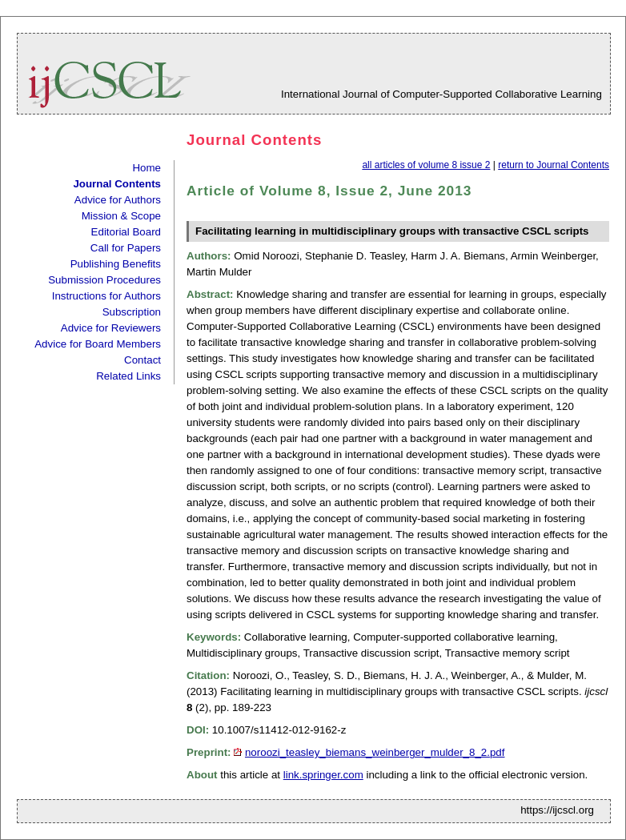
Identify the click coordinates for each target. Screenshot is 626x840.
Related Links (128, 376)
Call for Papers (126, 248)
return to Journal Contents (554, 165)
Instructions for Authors (106, 296)
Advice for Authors (118, 200)
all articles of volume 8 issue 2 (426, 165)
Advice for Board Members (98, 344)
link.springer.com (323, 775)
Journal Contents (117, 184)
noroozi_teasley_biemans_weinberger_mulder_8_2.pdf (375, 752)
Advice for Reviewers (111, 328)
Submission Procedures (104, 280)
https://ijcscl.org (557, 810)
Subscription (132, 312)
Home (146, 168)
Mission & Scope (121, 216)
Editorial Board (126, 232)
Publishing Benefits (116, 264)
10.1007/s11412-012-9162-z (279, 730)
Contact (142, 360)
